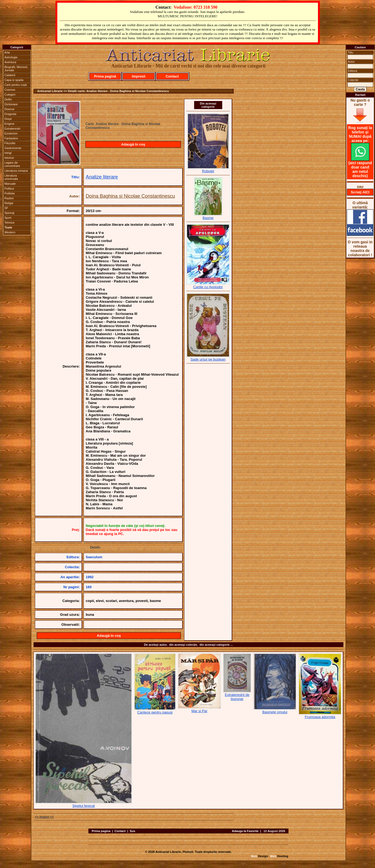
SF (6, 208)
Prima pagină (105, 76)
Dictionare (11, 104)
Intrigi (8, 153)
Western (10, 232)
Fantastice (11, 138)
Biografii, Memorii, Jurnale (16, 69)
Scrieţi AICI (360, 192)
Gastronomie (13, 148)
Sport (8, 218)
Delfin (8, 99)
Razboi (9, 198)
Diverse (9, 109)
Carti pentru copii (16, 85)
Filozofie (10, 143)
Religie (9, 203)
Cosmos (10, 90)
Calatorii (10, 75)
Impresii (139, 76)
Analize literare (102, 177)
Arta (7, 52)
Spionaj (9, 213)
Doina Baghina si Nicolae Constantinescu (130, 196)
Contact (172, 76)
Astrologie (11, 57)
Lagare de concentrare (12, 164)
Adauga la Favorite (245, 831)
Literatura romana (16, 171)
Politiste (10, 193)
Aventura (10, 62)
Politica (9, 189)
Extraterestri (12, 129)
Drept (8, 119)
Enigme (9, 124)
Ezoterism (11, 133)
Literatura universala (11, 177)
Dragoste (10, 114)
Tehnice (9, 223)
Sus (132, 831)
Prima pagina (101, 831)
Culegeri (10, 95)
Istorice (9, 158)
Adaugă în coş (133, 144)
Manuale (10, 184)
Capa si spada (14, 80)
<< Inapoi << (44, 817)
